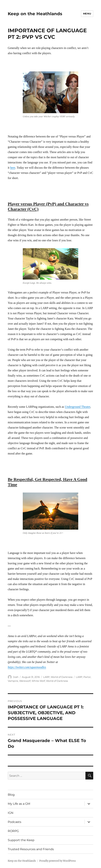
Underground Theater (78, 407)
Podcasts (15, 822)
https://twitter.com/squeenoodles (27, 667)
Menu (87, 14)
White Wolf (38, 681)
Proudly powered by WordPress (58, 861)
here (13, 168)
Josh (16, 677)
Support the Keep (21, 840)
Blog (11, 795)
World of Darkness (62, 677)
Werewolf (25, 681)
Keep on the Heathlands (35, 14)
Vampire (13, 681)
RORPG (13, 831)
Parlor (87, 677)
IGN (11, 813)
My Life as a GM (19, 804)
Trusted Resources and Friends (31, 849)
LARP (46, 677)
